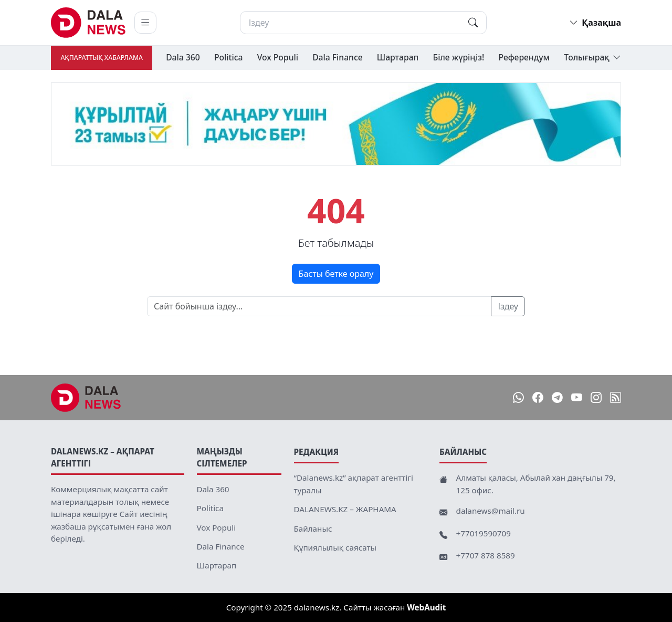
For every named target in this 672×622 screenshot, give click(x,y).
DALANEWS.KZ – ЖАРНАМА (345, 509)
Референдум (524, 57)
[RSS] (616, 398)
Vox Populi (278, 57)
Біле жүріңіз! (458, 57)
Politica (229, 57)
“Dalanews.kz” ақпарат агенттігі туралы (354, 484)
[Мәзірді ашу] (145, 23)
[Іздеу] (363, 23)
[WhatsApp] (518, 398)
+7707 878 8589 (486, 555)
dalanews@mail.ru (491, 511)
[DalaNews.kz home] (88, 23)
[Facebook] (538, 398)
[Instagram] (596, 398)
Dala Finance (338, 57)
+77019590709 (484, 533)
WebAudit (426, 607)
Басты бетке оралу (336, 274)
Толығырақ (592, 58)
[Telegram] (557, 398)
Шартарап (398, 57)
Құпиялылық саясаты (335, 547)
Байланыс (313, 528)
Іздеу (508, 306)
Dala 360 (183, 57)
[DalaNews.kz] (86, 398)
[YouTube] (577, 398)
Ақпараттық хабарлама (102, 58)
